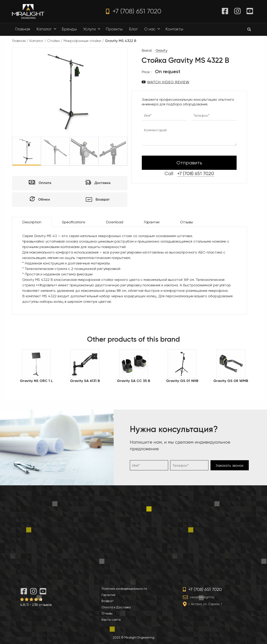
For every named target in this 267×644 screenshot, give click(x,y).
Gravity (161, 50)
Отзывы (187, 222)
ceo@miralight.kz (202, 597)
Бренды (69, 29)
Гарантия (108, 595)
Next (130, 151)
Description (32, 222)
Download (115, 222)
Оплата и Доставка (116, 607)
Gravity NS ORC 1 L (36, 381)
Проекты (114, 29)
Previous (9, 151)
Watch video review (168, 82)
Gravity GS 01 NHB (182, 381)
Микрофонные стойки (82, 41)
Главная (23, 29)
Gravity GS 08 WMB (231, 381)
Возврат (108, 601)
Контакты (174, 29)
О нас (153, 29)
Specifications (74, 222)
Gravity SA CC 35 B (133, 381)
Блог (133, 29)
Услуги (93, 29)
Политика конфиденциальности (124, 589)
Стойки (53, 41)
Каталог (47, 29)
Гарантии (152, 222)
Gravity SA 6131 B (85, 381)
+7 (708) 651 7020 (134, 11)
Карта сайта (111, 620)
